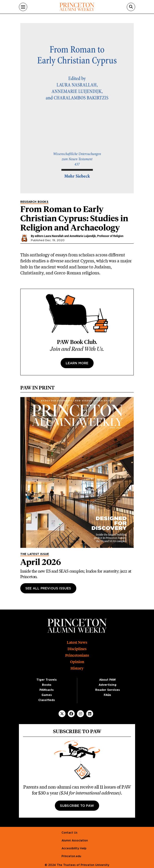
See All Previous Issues (48, 589)
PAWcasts (47, 690)
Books (47, 685)
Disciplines (77, 649)
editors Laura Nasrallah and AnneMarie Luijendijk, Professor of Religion (79, 236)
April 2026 (41, 562)
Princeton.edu (71, 856)
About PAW (107, 680)
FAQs (107, 695)
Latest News (77, 642)
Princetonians (77, 655)
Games (47, 695)
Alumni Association (75, 841)
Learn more (77, 363)
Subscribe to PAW (77, 806)
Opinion (77, 662)
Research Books (34, 202)
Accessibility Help (74, 848)
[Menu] (23, 7)
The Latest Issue (35, 554)
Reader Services (108, 690)
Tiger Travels (47, 680)
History (77, 668)
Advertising (108, 685)
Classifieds (47, 700)
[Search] (131, 7)
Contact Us (70, 833)
